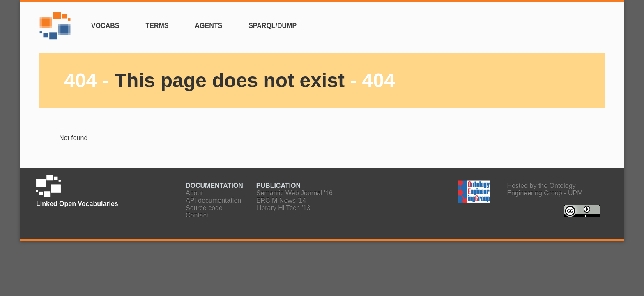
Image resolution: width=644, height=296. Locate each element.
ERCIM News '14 (281, 200)
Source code (204, 208)
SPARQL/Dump (273, 26)
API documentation (213, 200)
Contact (197, 215)
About (194, 193)
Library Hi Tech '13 (283, 208)
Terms (157, 26)
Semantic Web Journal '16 (294, 193)
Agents (208, 26)
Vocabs (105, 26)
